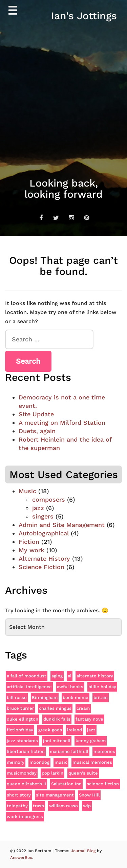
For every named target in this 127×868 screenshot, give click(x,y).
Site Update (36, 414)
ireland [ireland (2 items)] (75, 730)
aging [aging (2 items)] (57, 676)
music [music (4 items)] (61, 762)
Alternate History (44, 558)
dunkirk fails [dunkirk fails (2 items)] (57, 719)
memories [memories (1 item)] (104, 751)
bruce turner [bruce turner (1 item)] (20, 708)
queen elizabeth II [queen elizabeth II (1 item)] (26, 784)
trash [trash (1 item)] (38, 806)
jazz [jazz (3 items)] (91, 730)
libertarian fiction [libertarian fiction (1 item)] (26, 751)
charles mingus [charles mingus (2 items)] (55, 708)
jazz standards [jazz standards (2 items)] (22, 741)
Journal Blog (84, 851)
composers (49, 499)
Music (27, 491)
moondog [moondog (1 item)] (39, 762)
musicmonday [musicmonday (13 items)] (22, 773)
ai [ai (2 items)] (70, 676)
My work (31, 550)
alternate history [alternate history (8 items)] (95, 676)
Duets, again (37, 431)
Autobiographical (44, 533)
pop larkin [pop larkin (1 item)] (52, 773)
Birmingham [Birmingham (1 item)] (45, 697)
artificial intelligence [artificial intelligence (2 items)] (29, 687)
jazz (38, 508)
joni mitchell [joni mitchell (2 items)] (57, 741)
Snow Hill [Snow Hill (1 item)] (89, 795)
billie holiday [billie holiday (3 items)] (102, 687)
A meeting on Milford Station (62, 423)
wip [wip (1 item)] (87, 806)
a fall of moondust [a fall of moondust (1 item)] (27, 676)
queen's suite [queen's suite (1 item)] (83, 773)
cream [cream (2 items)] (83, 708)
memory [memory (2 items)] (16, 762)
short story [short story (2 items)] (19, 795)
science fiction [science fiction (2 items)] (103, 784)
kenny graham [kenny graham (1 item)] (91, 741)
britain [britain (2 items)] (101, 697)
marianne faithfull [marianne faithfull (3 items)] (69, 751)
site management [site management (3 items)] (55, 795)
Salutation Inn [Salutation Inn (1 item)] (66, 784)
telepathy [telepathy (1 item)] (17, 806)
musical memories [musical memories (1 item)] (92, 762)
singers (43, 516)
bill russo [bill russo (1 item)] (17, 697)
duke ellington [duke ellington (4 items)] (23, 719)
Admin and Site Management (62, 525)
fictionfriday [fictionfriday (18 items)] (20, 730)
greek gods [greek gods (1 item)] (50, 730)
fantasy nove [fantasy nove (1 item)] (89, 719)
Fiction (29, 542)
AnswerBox (21, 858)
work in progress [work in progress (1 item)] (25, 817)
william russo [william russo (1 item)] (63, 806)
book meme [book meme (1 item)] (76, 697)
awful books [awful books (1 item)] (70, 687)
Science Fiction (41, 567)
